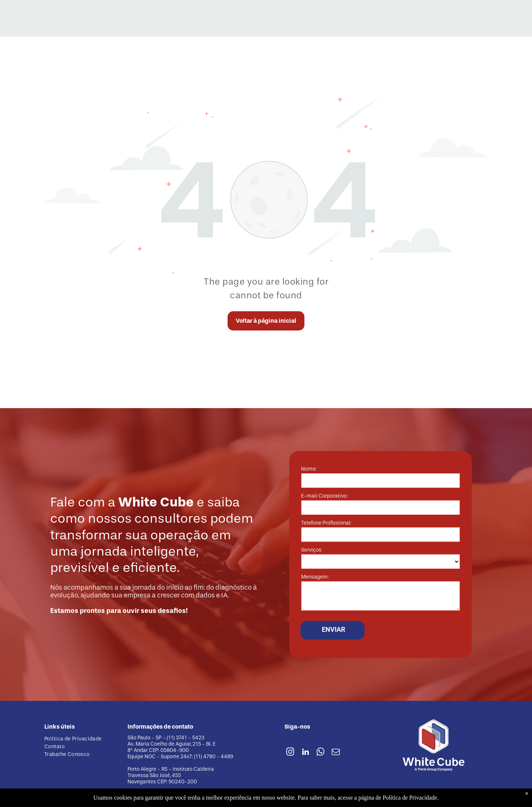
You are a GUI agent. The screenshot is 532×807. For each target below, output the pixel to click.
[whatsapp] (321, 753)
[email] (336, 753)
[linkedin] (306, 753)
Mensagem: (315, 577)
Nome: (309, 469)
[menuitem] (80, 739)
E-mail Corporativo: (324, 496)
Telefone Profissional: (326, 523)
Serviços (311, 550)
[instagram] (290, 753)
